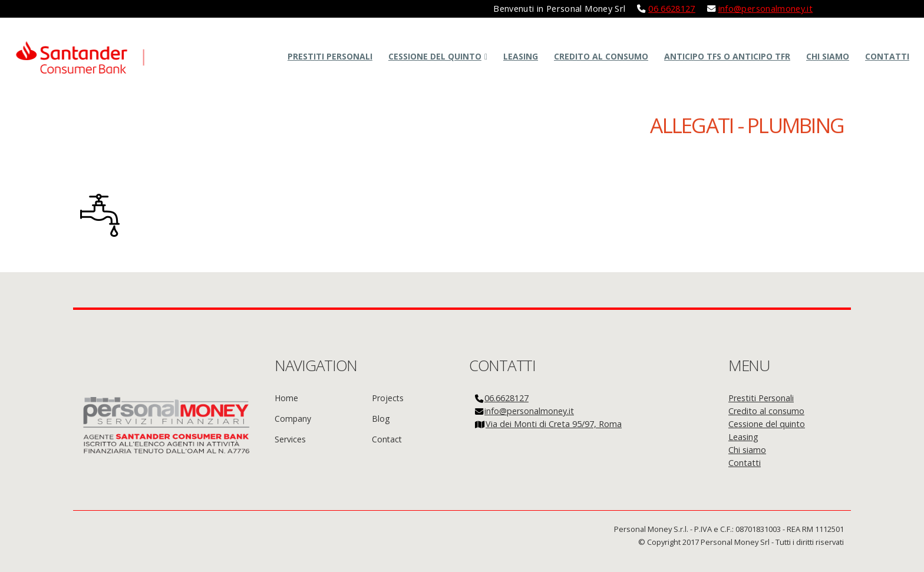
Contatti (887, 56)
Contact (387, 439)
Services (290, 439)
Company (293, 419)
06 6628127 (672, 9)
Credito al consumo (601, 56)
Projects (388, 398)
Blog (381, 419)
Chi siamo (828, 56)
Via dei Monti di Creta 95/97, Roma (554, 424)
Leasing (521, 56)
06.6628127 (506, 398)
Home (286, 398)
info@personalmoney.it (766, 9)
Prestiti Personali (330, 56)
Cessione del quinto (435, 56)
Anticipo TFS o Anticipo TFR (727, 56)
